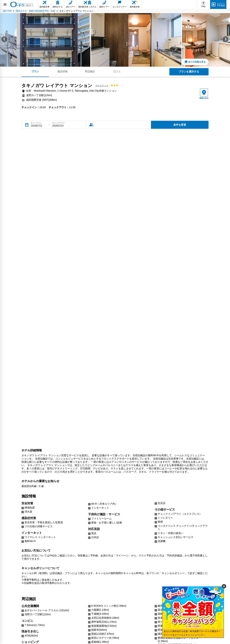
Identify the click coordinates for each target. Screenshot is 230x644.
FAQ (203, 6)
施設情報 (62, 71)
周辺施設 (90, 71)
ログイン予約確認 (221, 4)
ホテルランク (102, 86)
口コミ (117, 71)
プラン (35, 71)
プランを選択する (189, 72)
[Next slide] (226, 40)
